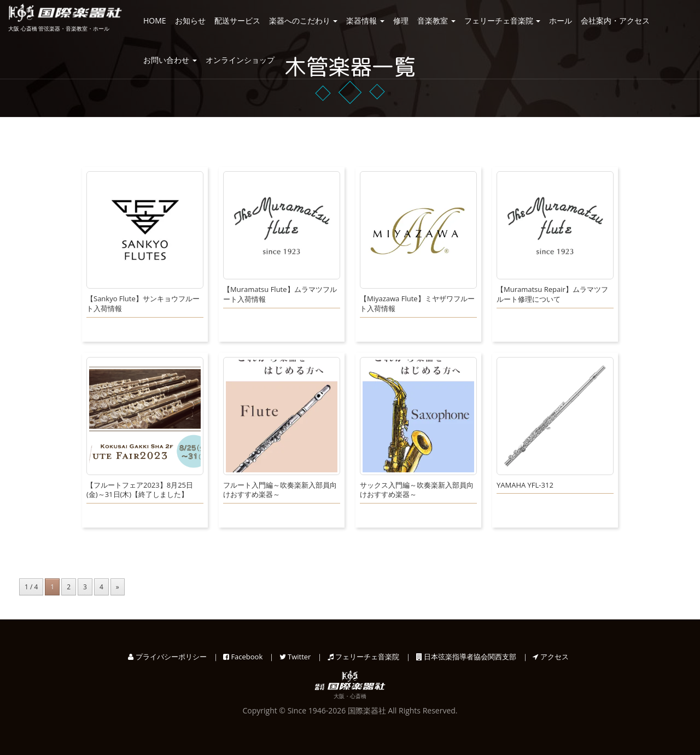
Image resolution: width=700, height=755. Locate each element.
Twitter (295, 657)
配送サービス (237, 21)
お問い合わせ (170, 60)
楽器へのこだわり (304, 21)
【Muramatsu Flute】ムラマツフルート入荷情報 (280, 294)
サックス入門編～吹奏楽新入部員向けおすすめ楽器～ (417, 490)
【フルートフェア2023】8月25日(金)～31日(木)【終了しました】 (140, 490)
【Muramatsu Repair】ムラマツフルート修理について (552, 294)
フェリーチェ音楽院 (503, 21)
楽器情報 (365, 21)
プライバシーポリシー (167, 657)
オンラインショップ (240, 60)
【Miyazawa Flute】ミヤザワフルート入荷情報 (417, 304)
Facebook (243, 657)
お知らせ (190, 21)
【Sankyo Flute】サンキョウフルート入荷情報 (143, 304)
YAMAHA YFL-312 (525, 485)
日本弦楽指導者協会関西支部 (466, 657)
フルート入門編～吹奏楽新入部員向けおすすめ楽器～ (280, 490)
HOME (155, 21)
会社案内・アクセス (615, 21)
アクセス (550, 657)
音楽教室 (436, 21)
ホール (561, 21)
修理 (401, 21)
